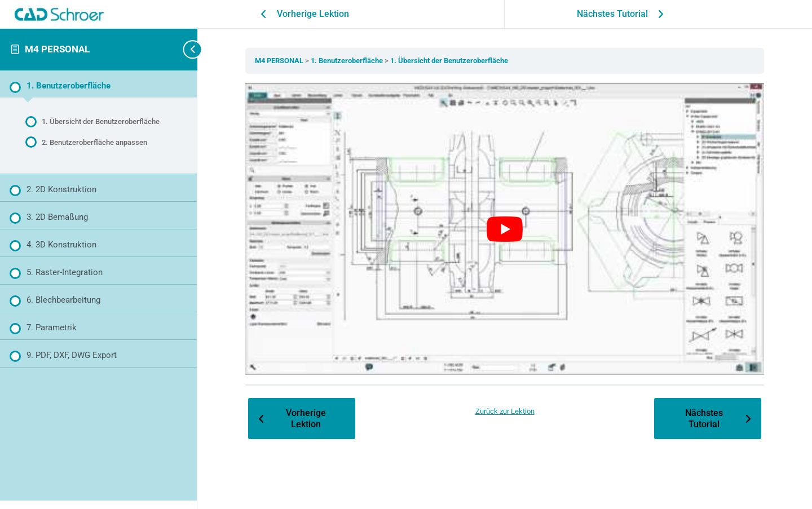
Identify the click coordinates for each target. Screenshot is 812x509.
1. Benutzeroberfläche (348, 61)
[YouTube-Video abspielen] (505, 229)
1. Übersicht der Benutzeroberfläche (449, 61)
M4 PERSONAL (57, 49)
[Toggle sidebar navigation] (180, 49)
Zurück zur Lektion (505, 411)
